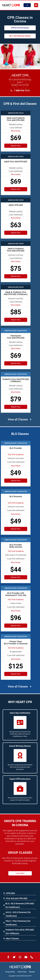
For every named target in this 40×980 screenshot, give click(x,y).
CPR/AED (10, 893)
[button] (36, 5)
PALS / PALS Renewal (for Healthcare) (18, 923)
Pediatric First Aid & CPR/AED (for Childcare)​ (20, 932)
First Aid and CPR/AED (17, 898)
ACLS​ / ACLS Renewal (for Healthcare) (18, 914)
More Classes (12, 938)
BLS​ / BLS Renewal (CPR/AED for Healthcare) (20, 905)
